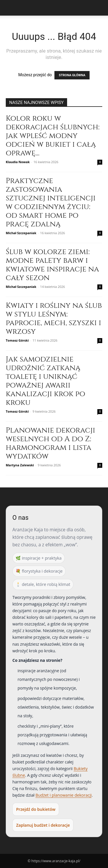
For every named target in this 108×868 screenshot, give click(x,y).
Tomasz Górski (17, 340)
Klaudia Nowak (18, 162)
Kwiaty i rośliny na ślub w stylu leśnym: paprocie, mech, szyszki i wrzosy (54, 319)
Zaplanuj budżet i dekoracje (43, 825)
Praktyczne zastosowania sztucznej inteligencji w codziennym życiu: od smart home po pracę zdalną (51, 203)
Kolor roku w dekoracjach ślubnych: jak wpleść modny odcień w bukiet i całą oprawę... (53, 136)
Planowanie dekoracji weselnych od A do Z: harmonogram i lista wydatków (50, 443)
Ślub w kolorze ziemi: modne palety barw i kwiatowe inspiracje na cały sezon (52, 265)
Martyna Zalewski (20, 465)
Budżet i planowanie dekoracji (64, 795)
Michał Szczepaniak (21, 233)
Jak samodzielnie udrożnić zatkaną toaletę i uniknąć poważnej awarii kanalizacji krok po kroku (46, 381)
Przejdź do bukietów (36, 809)
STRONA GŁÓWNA (72, 75)
